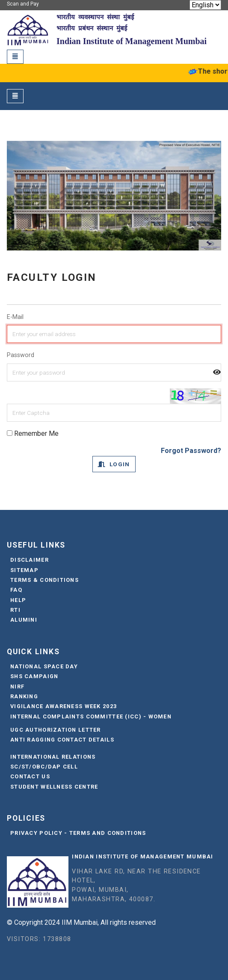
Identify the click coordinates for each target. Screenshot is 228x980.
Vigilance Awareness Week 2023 (64, 706)
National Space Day (44, 666)
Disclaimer (30, 560)
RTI (15, 610)
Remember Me (33, 433)
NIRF (17, 687)
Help (18, 600)
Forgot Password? (191, 451)
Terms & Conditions (44, 580)
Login (114, 464)
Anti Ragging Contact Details (62, 740)
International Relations (53, 757)
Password (21, 355)
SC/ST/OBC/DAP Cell (44, 767)
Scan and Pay (23, 4)
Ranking (24, 696)
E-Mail (15, 317)
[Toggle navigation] (15, 57)
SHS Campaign (34, 676)
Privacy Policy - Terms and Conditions (78, 833)
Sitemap (24, 570)
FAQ (16, 590)
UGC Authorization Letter (56, 730)
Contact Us (30, 776)
